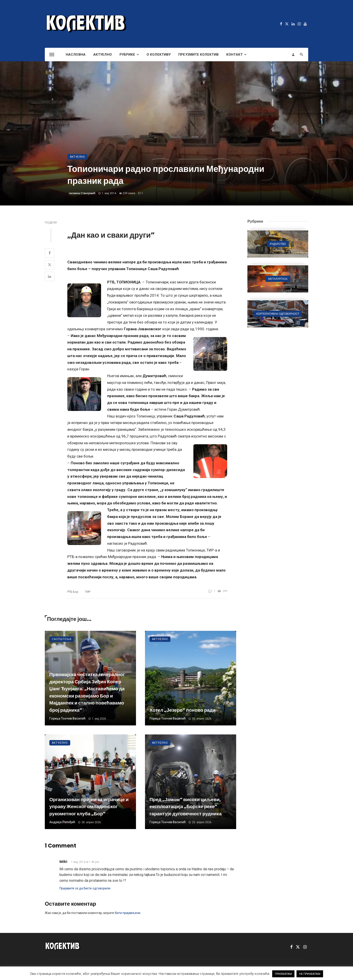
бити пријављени (128, 913)
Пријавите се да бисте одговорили (85, 888)
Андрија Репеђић (62, 822)
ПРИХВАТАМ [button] (283, 974)
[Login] (293, 55)
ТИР (88, 592)
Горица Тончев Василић (67, 718)
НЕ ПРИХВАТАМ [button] (310, 974)
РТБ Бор (73, 592)
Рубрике (127, 55)
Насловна (76, 55)
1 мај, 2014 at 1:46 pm (85, 862)
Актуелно (103, 55)
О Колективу (159, 55)
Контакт (234, 55)
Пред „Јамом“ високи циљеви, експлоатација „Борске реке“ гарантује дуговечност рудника (186, 807)
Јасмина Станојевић (82, 193)
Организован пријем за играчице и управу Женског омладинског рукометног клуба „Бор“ (89, 807)
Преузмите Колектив (198, 55)
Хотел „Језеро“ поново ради (182, 710)
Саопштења (62, 639)
